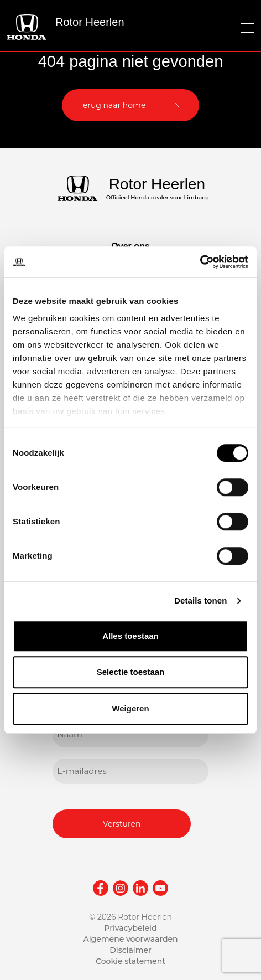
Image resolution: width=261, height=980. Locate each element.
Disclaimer (130, 950)
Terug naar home (113, 105)
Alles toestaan (130, 636)
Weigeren (130, 708)
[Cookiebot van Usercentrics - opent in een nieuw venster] (200, 262)
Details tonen (200, 600)
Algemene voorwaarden (130, 939)
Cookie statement (130, 961)
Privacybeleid (130, 928)
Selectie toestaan (131, 672)
